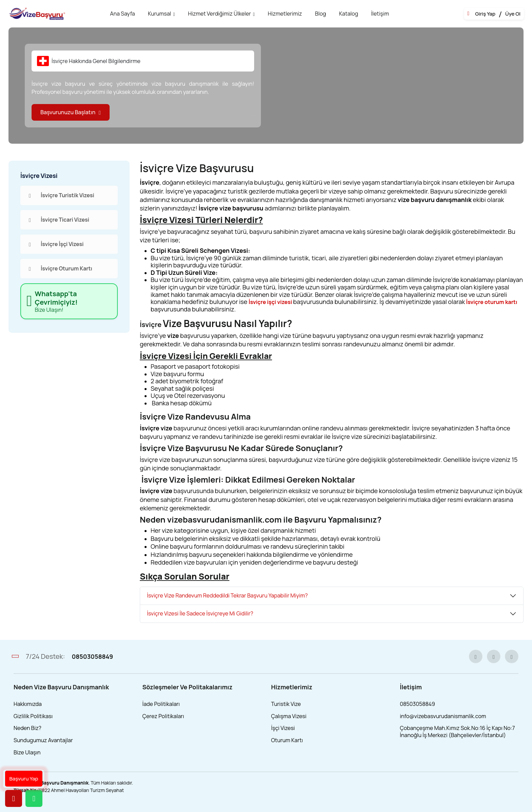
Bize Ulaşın (27, 752)
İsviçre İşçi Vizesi (56, 244)
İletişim (380, 14)
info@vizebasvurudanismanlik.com (443, 716)
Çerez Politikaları (163, 716)
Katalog (348, 14)
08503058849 (92, 656)
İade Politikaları (161, 704)
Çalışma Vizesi (289, 716)
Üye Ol (513, 14)
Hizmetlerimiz (285, 14)
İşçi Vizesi (283, 728)
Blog (320, 14)
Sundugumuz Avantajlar (43, 740)
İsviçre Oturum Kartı (61, 268)
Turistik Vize (286, 704)
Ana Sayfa (122, 14)
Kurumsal (159, 14)
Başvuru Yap (24, 779)
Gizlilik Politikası (33, 716)
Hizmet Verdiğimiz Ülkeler (220, 14)
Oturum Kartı (287, 740)
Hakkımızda (28, 704)
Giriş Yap (485, 14)
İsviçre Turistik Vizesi (62, 195)
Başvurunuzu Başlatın (71, 112)
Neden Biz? (27, 728)
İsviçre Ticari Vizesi (59, 220)
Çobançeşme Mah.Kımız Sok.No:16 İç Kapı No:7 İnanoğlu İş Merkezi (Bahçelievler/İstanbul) (458, 732)
